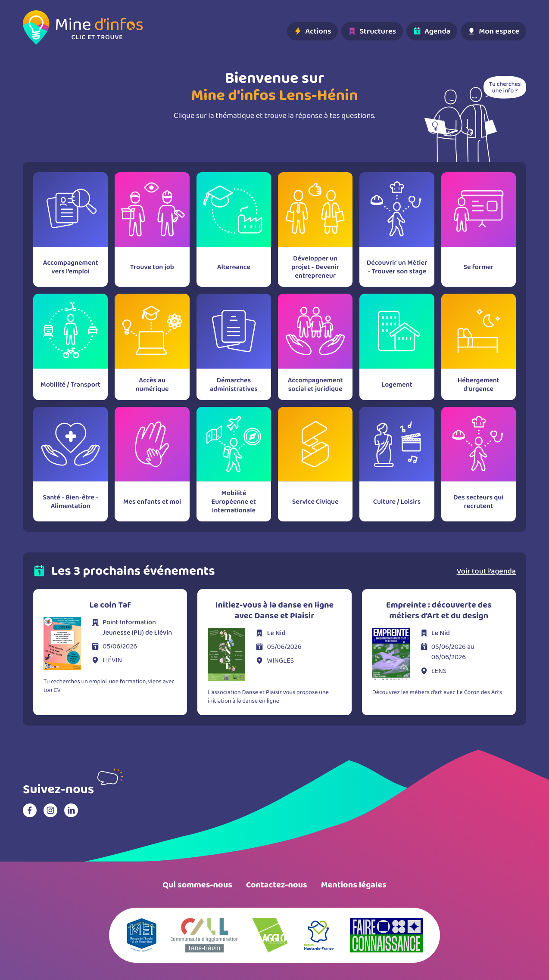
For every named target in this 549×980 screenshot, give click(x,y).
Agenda (432, 31)
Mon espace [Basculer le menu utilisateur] (493, 31)
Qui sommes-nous (197, 885)
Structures (372, 31)
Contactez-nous (277, 885)
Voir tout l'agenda (486, 571)
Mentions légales (354, 885)
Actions (312, 31)
